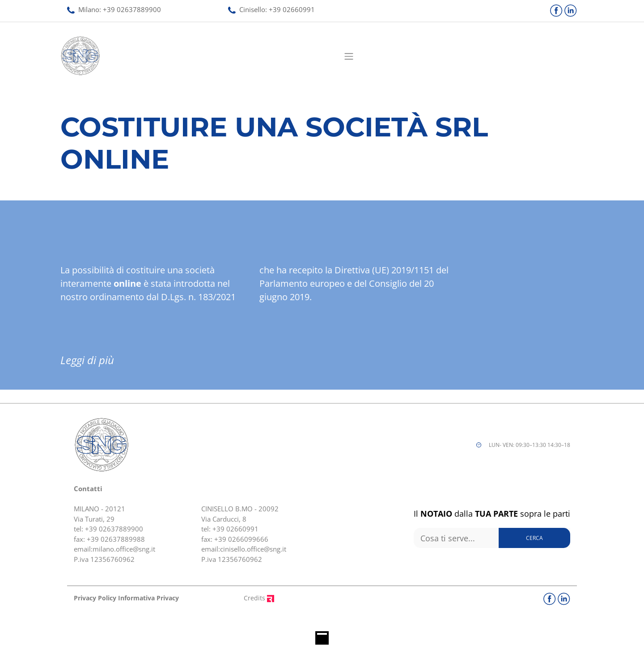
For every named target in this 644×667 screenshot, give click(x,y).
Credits (259, 598)
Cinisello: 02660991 (271, 9)
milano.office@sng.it (124, 549)
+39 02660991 (235, 529)
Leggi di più (87, 360)
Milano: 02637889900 (114, 9)
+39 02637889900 (114, 529)
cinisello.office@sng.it (253, 549)
